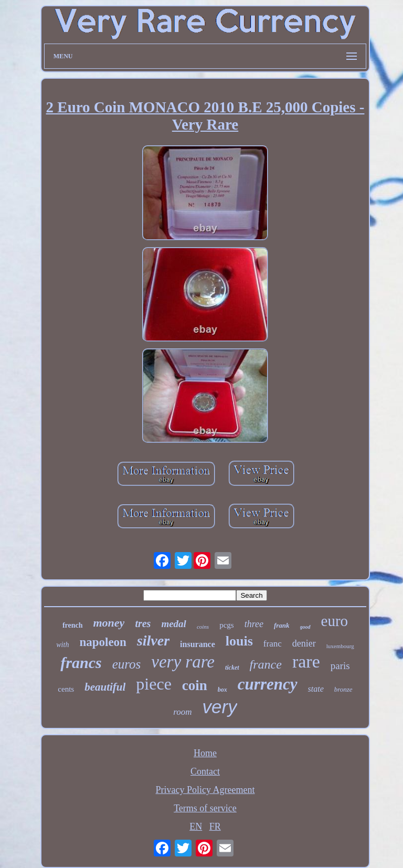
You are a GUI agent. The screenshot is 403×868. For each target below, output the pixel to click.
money (109, 623)
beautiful (105, 687)
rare (306, 661)
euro (335, 621)
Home (205, 753)
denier (304, 643)
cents (66, 689)
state (316, 689)
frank (282, 625)
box (222, 690)
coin (195, 685)
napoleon (103, 642)
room (182, 712)
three (254, 624)
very (220, 707)
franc (273, 644)
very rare (183, 662)
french (73, 625)
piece (154, 684)
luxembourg (340, 646)
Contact (205, 771)
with (62, 645)
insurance (198, 644)
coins (203, 627)
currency (268, 684)
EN (196, 827)
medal (174, 624)
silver (153, 641)
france (266, 664)
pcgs (227, 625)
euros (127, 664)
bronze (343, 689)
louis (239, 641)
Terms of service (205, 808)
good (305, 627)
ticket (232, 668)
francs (81, 663)
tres (143, 623)
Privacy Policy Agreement (205, 790)
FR (215, 827)
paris (340, 666)
